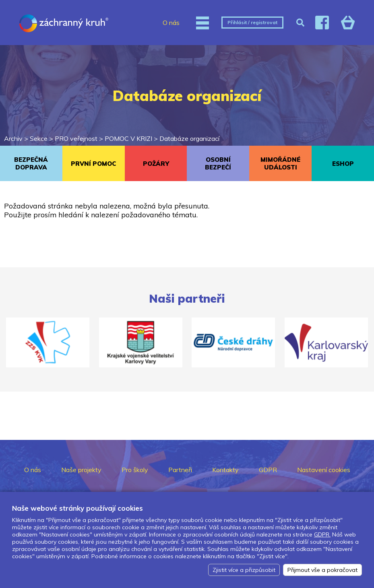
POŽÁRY (156, 164)
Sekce (39, 138)
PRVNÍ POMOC (93, 164)
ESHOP (343, 164)
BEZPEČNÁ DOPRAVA (31, 163)
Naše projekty (81, 470)
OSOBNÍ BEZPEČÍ (218, 163)
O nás (171, 23)
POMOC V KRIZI (128, 138)
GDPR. (322, 534)
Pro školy (135, 470)
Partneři (180, 470)
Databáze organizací (189, 138)
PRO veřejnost (76, 138)
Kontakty (225, 470)
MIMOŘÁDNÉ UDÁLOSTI (280, 163)
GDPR (268, 470)
